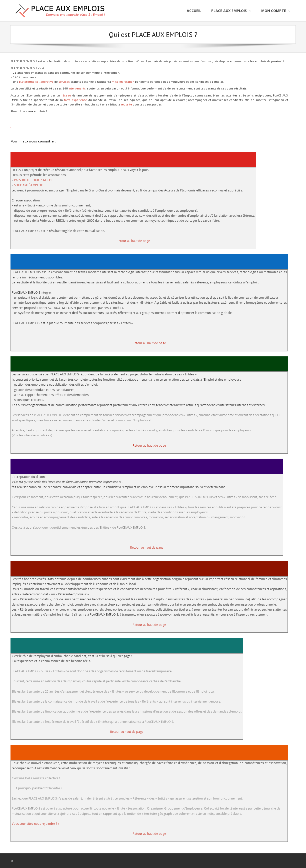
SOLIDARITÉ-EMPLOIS (29, 185)
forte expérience (75, 100)
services (64, 82)
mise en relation (123, 82)
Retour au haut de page (133, 241)
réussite (127, 104)
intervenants (77, 88)
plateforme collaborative (36, 82)
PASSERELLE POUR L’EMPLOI (33, 180)
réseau (67, 95)
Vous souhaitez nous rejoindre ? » (35, 824)
